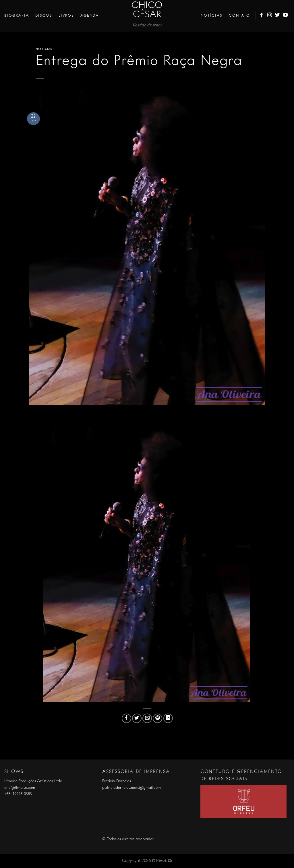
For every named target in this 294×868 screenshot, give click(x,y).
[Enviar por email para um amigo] (147, 718)
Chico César (147, 10)
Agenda (90, 16)
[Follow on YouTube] (286, 16)
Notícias (212, 16)
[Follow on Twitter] (278, 16)
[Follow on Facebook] (262, 16)
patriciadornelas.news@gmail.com (131, 788)
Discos (44, 16)
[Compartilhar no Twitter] (137, 718)
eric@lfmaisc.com (20, 788)
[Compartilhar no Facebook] (126, 718)
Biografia (17, 16)
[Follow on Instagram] (270, 16)
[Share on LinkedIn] (168, 718)
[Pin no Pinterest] (157, 718)
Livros (66, 16)
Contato (239, 16)
